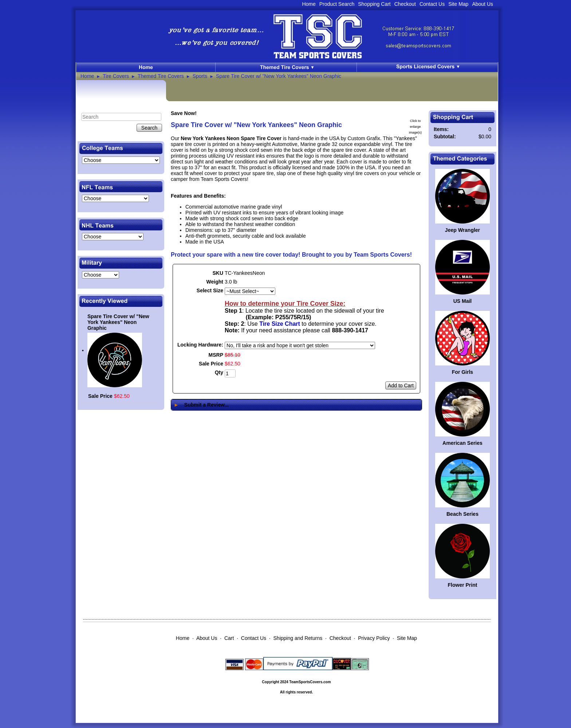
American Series (462, 443)
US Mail (463, 301)
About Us (483, 4)
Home (309, 4)
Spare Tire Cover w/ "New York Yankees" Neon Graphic (279, 76)
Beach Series (462, 514)
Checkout (405, 4)
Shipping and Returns (298, 638)
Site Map (458, 4)
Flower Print (463, 585)
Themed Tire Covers (161, 76)
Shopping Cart (374, 4)
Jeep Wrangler (462, 230)
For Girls (462, 372)
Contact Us (432, 4)
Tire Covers (116, 76)
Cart (229, 638)
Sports (200, 76)
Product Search (337, 4)
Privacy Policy (374, 638)
